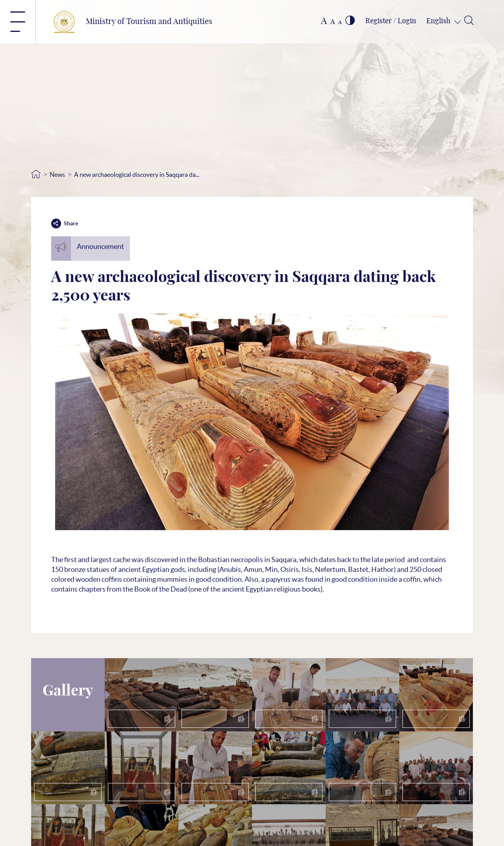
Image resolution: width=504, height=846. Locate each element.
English (439, 21)
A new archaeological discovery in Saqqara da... (137, 174)
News (57, 174)
